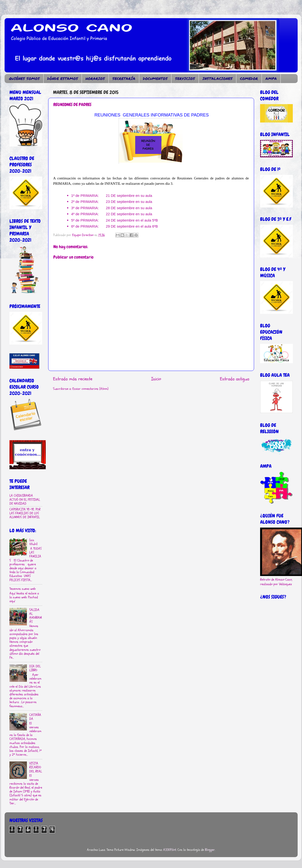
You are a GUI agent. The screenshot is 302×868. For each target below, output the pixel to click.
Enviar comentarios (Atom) (90, 389)
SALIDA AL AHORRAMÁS (36, 616)
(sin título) (33, 542)
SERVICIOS (185, 78)
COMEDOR (249, 78)
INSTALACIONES (217, 78)
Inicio (156, 379)
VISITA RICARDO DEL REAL (36, 767)
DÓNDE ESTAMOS (63, 78)
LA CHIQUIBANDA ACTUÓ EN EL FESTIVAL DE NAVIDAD (25, 499)
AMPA (271, 78)
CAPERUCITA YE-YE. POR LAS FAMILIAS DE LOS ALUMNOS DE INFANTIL (25, 513)
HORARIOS (95, 78)
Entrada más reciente (73, 379)
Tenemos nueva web (23, 589)
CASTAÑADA (35, 717)
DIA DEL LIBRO (35, 668)
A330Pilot (170, 850)
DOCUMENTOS (155, 78)
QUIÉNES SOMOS (24, 78)
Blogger (210, 850)
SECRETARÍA (124, 78)
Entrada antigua (235, 379)
